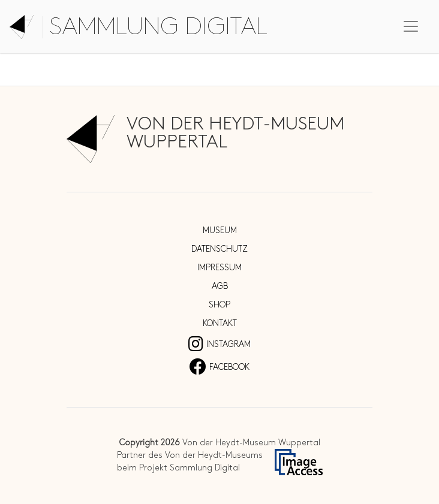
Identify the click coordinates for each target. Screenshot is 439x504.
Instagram (220, 344)
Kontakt (220, 323)
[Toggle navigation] (411, 26)
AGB (220, 286)
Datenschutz (220, 249)
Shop (220, 305)
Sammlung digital (158, 27)
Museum (220, 230)
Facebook (220, 367)
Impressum (220, 268)
